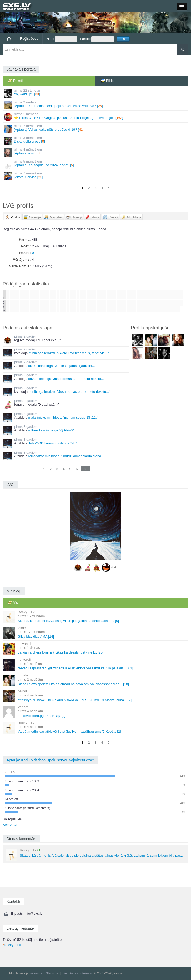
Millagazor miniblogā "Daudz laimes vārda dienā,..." (67, 456)
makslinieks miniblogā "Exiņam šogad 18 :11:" (63, 417)
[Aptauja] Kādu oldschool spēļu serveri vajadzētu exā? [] (96, 105)
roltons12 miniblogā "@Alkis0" (51, 430)
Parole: (97, 39)
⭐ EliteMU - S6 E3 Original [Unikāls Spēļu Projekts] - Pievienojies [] (96, 117)
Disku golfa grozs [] (96, 140)
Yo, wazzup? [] (96, 93)
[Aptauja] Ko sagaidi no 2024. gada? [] (96, 164)
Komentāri (10, 824)
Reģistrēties (29, 39)
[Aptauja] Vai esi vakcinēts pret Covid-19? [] (96, 129)
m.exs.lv (36, 973)
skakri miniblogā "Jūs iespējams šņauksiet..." (62, 366)
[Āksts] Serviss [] (96, 176)
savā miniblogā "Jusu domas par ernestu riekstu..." (67, 379)
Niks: (62, 39)
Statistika (52, 973)
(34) (114, 567)
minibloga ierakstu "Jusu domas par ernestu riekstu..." (69, 392)
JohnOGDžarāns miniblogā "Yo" (52, 443)
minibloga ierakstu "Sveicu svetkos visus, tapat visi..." (69, 353)
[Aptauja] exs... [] (96, 152)
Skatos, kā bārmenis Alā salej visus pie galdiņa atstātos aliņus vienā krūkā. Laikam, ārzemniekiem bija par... (94, 855)
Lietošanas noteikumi (77, 973)
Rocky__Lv (12, 945)
